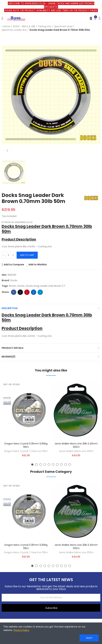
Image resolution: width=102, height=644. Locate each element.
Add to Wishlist (38, 265)
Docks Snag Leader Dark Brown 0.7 (46, 286)
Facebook (14, 292)
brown (13, 286)
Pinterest (27, 292)
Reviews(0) (9, 357)
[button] (32, 465)
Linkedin (34, 292)
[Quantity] (8, 255)
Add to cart (27, 255)
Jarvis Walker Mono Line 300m (76, 451)
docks (21, 286)
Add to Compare (14, 265)
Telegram (40, 292)
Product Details (13, 348)
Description (10, 308)
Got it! (89, 638)
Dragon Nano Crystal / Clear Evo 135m (26, 451)
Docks (14, 280)
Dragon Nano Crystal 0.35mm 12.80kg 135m (26, 445)
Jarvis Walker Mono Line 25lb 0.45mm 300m (76, 445)
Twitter (20, 292)
